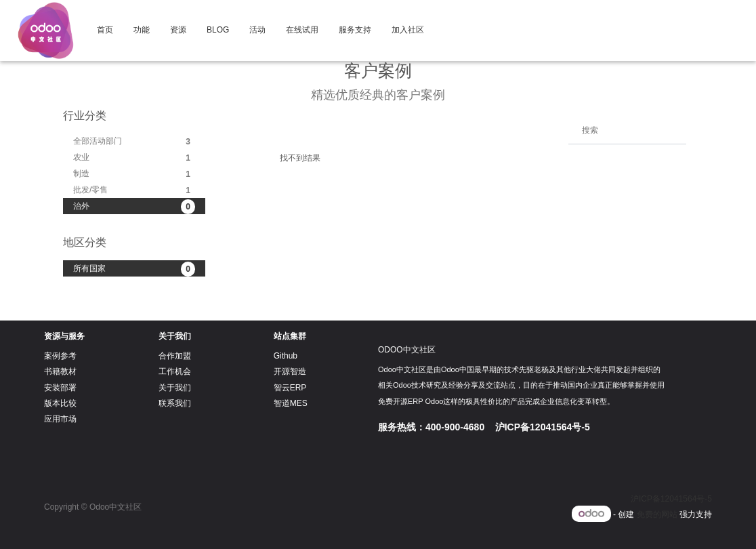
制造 (134, 174)
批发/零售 (134, 190)
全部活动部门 (134, 142)
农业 (134, 158)
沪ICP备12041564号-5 (671, 499)
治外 (134, 207)
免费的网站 (657, 514)
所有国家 (134, 269)
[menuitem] (105, 30)
